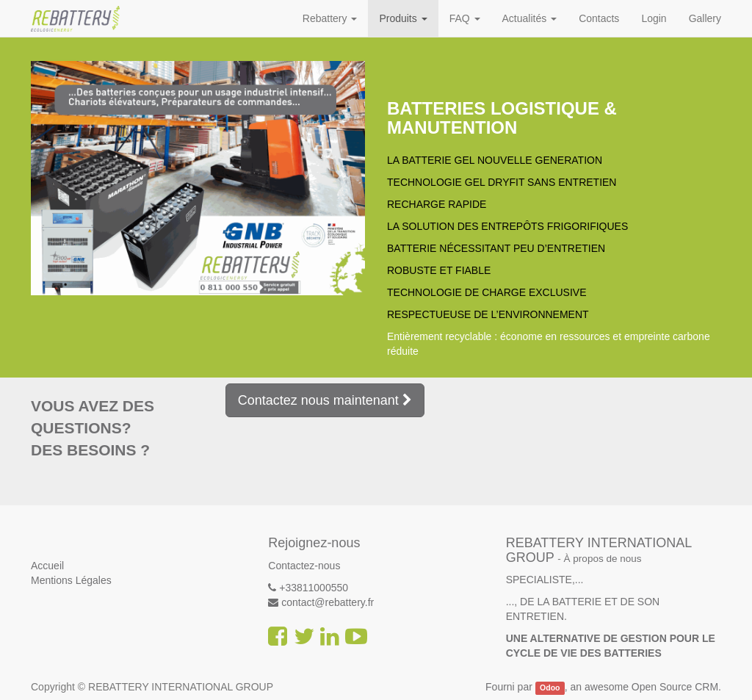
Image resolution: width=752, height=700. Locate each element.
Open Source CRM (675, 687)
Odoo (550, 688)
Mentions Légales (71, 580)
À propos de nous (603, 559)
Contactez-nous (304, 566)
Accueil (47, 566)
